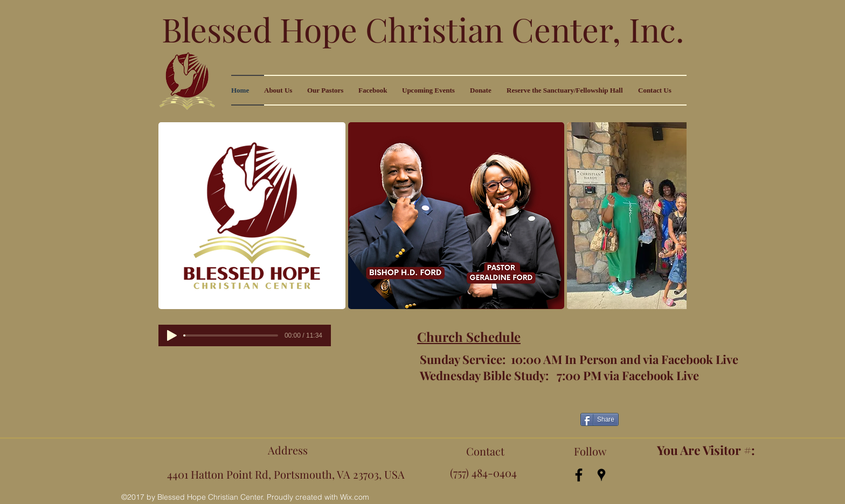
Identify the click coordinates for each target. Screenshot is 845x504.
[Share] (600, 419)
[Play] (172, 335)
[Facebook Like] (489, 418)
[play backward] (172, 216)
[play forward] (673, 216)
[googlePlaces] (601, 475)
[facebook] (579, 475)
